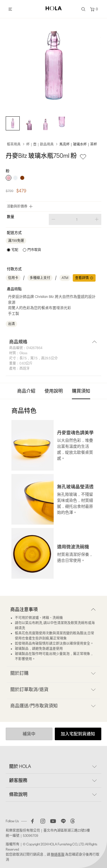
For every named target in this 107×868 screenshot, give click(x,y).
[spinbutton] (75, 219)
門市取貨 (34, 250)
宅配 (15, 250)
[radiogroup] (53, 178)
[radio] (9, 178)
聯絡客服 (58, 855)
